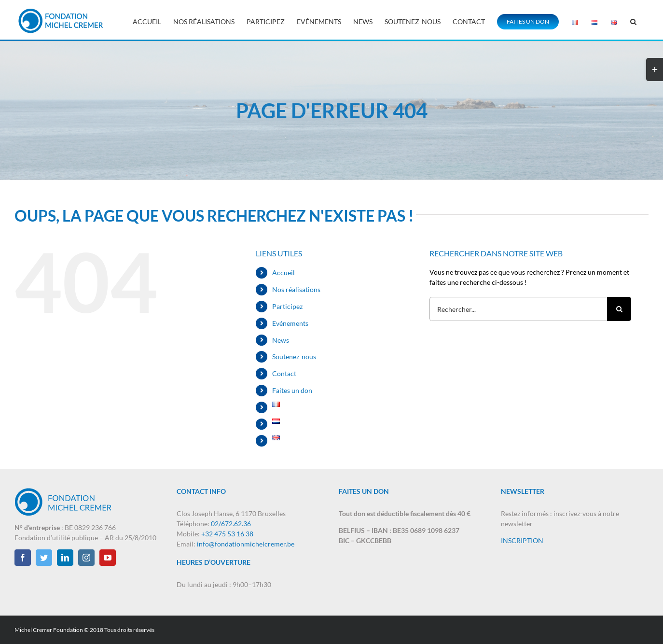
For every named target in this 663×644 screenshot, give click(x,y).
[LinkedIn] (65, 558)
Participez (287, 306)
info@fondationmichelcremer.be (246, 544)
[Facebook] (23, 558)
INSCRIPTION (522, 540)
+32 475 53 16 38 (227, 534)
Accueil (283, 273)
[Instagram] (86, 558)
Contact (284, 373)
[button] (633, 21)
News (281, 340)
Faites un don (292, 390)
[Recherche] (619, 309)
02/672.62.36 (231, 524)
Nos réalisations (296, 289)
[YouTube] (108, 558)
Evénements (290, 323)
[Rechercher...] (518, 309)
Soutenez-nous (294, 357)
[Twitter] (44, 558)
